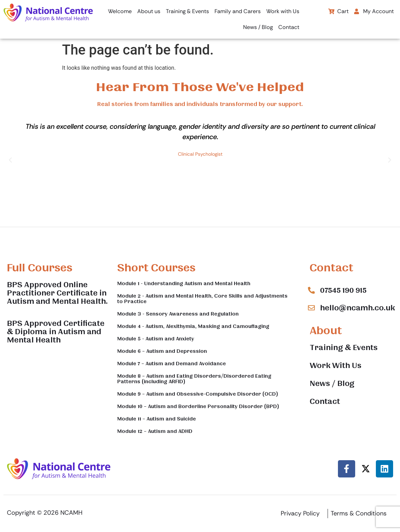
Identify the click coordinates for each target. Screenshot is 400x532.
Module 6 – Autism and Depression (162, 351)
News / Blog (258, 27)
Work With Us (336, 366)
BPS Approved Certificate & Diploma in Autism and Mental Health (56, 332)
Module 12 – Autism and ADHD (155, 431)
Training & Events (187, 11)
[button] (376, 11)
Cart (338, 11)
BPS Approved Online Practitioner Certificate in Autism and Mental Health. (57, 293)
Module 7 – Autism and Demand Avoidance (172, 364)
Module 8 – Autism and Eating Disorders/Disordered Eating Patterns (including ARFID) (194, 379)
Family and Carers (238, 11)
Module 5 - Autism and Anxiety (156, 339)
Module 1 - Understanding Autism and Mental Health (184, 283)
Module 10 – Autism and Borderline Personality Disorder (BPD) (198, 406)
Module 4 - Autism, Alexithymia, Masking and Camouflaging (193, 326)
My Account (374, 11)
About (326, 331)
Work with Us (283, 11)
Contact (289, 27)
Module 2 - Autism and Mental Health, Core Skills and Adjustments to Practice (202, 299)
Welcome (120, 11)
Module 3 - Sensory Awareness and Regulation (178, 314)
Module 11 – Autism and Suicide (157, 419)
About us (149, 11)
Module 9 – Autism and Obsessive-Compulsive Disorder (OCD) (198, 394)
